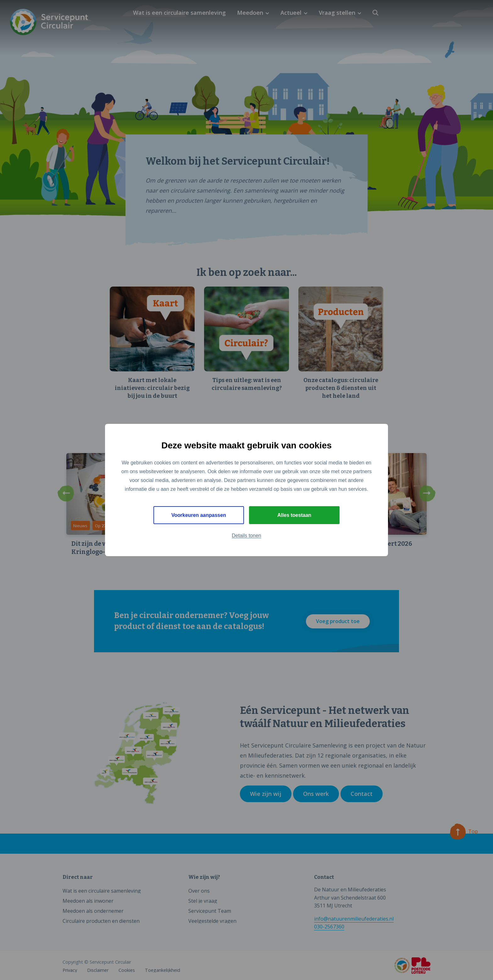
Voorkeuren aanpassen (199, 515)
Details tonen (246, 536)
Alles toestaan (294, 515)
